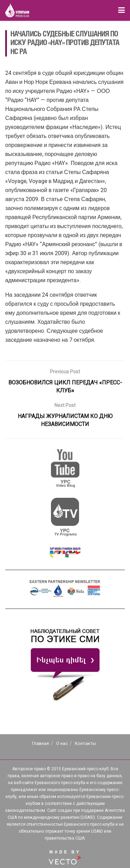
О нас (62, 743)
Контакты (85, 743)
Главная (40, 743)
